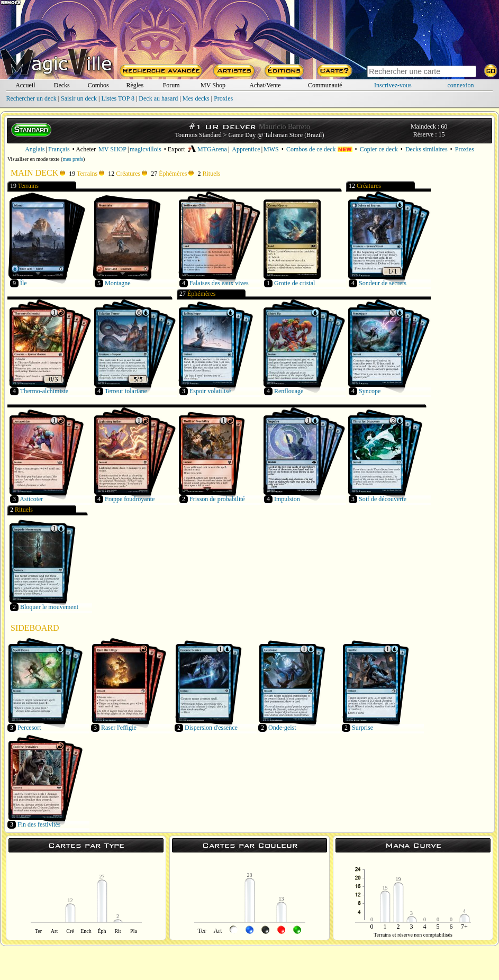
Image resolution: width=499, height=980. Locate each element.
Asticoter (31, 499)
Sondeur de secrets (383, 283)
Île (24, 283)
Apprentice (246, 149)
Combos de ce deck (319, 149)
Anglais (35, 149)
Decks (62, 85)
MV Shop (213, 85)
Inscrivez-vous (393, 85)
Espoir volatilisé (210, 391)
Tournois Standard (198, 135)
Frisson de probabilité (217, 499)
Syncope (370, 391)
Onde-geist (282, 728)
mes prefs (73, 159)
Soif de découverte (383, 499)
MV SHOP (112, 149)
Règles (135, 85)
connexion (461, 85)
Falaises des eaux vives (219, 283)
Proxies (223, 98)
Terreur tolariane (126, 391)
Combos (98, 85)
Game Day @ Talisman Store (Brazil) (276, 135)
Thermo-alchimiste (44, 391)
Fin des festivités (39, 824)
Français (59, 149)
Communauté (325, 85)
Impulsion (287, 499)
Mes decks (196, 98)
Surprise (362, 728)
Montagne (118, 283)
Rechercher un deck (31, 98)
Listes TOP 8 (117, 98)
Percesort (29, 728)
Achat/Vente (265, 85)
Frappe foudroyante (130, 499)
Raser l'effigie (119, 728)
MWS (271, 149)
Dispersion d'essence (211, 728)
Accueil (25, 85)
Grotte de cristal (294, 283)
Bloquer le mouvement (49, 607)
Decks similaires (427, 149)
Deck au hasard (158, 98)
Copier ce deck (379, 149)
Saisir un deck (79, 98)
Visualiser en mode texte (34, 159)
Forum (171, 85)
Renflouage (289, 391)
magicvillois (145, 149)
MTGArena (207, 149)
